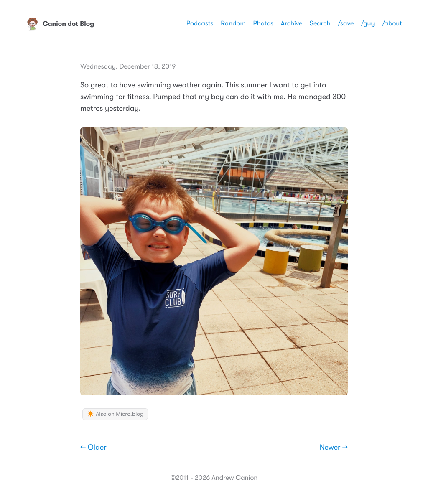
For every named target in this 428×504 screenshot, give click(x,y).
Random (233, 23)
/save (346, 23)
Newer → (334, 448)
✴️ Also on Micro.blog (115, 414)
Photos (263, 23)
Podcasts (200, 23)
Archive (292, 23)
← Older (93, 448)
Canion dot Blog (60, 24)
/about (392, 23)
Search (320, 23)
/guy (368, 23)
